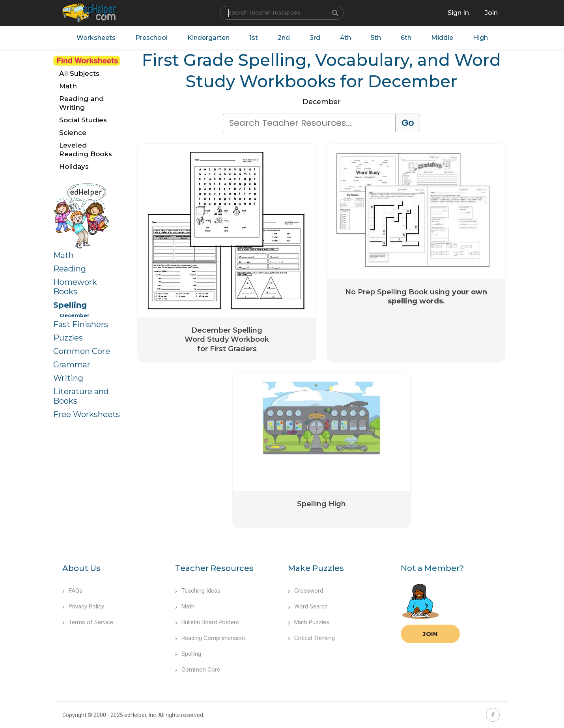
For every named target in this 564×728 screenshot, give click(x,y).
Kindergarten (208, 38)
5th (376, 38)
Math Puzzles (309, 622)
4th (345, 38)
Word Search (308, 606)
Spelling (70, 305)
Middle (442, 38)
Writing (68, 378)
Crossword (305, 591)
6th (406, 38)
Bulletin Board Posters (207, 622)
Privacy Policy (83, 606)
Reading (70, 269)
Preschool (151, 38)
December (75, 315)
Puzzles (68, 338)
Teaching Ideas (198, 591)
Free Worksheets (87, 414)
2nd (284, 38)
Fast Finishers (81, 324)
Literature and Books (81, 396)
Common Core (82, 351)
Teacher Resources (214, 568)
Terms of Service (88, 622)
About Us (81, 568)
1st (254, 38)
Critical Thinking (311, 638)
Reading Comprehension (210, 638)
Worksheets (96, 38)
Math (63, 255)
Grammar (72, 365)
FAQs (72, 591)
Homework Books (75, 287)
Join (430, 634)
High (480, 38)
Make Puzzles (316, 568)
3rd (315, 38)
